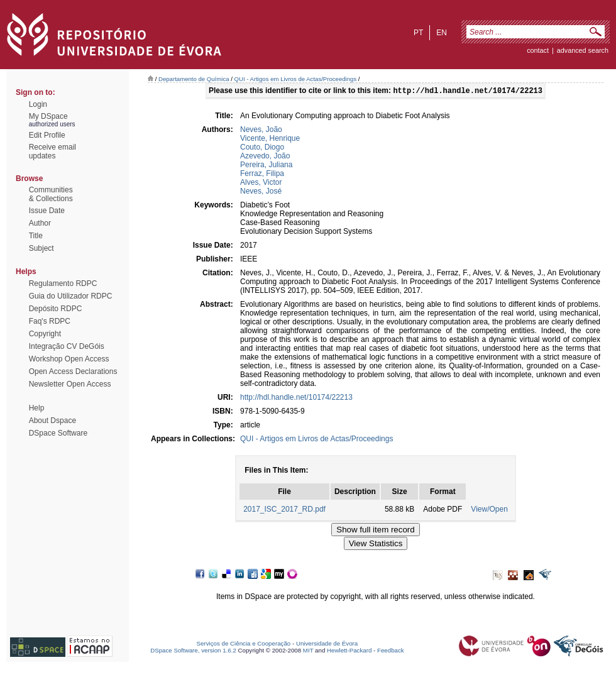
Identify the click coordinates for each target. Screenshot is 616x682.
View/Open (489, 510)
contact (538, 50)
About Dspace (52, 421)
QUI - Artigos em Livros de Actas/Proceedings (296, 79)
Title (36, 236)
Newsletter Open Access (70, 384)
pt (418, 33)
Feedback (391, 652)
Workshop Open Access (69, 359)
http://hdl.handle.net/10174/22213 (296, 399)
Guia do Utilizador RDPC (71, 296)
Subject (41, 248)
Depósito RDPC (56, 309)
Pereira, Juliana (266, 166)
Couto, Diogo (262, 148)
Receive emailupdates (52, 151)
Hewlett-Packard (349, 652)
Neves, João (261, 131)
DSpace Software (58, 433)
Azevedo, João (265, 157)
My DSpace (48, 116)
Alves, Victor (261, 184)
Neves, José (261, 192)
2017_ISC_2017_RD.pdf (284, 510)
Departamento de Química (194, 79)
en (442, 33)
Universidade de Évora (327, 645)
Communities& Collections (51, 194)
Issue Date (47, 211)
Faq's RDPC (50, 321)
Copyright (45, 334)
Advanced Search (583, 50)
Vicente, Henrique (270, 140)
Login (38, 104)
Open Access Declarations (73, 371)
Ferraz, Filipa (262, 175)
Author (40, 223)
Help (37, 408)
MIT (308, 652)
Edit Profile (47, 135)
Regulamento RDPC (63, 283)
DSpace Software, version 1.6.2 (193, 652)
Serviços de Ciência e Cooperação (244, 645)
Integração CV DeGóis (67, 346)
